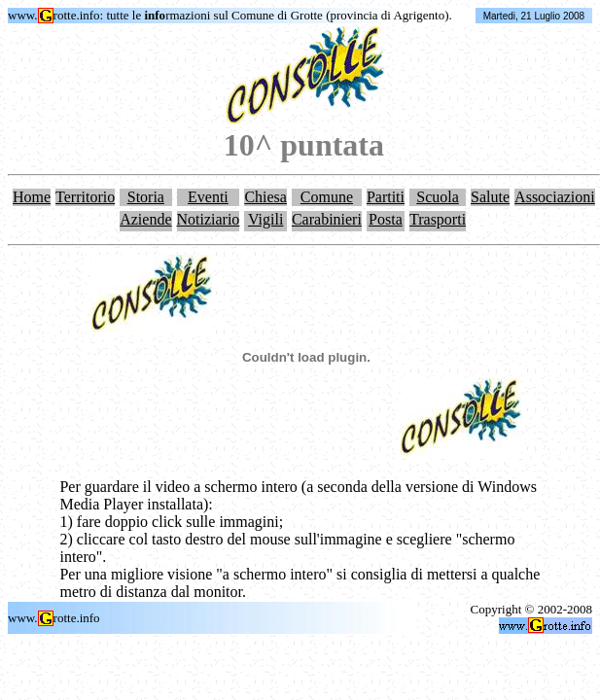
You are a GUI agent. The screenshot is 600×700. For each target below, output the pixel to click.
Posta (386, 219)
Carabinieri (327, 219)
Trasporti (438, 219)
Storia (146, 197)
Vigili (265, 219)
